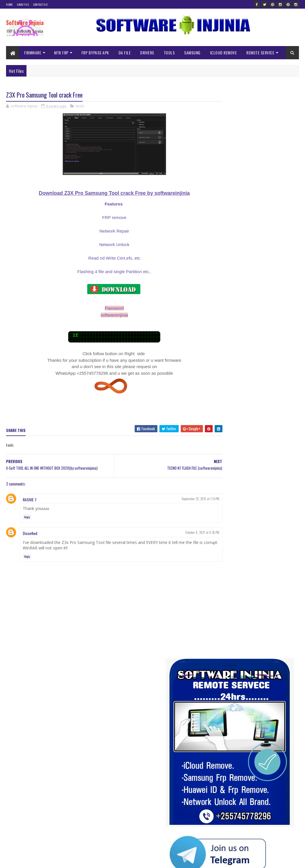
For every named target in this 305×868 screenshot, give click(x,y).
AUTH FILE (267, 377)
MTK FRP (61, 53)
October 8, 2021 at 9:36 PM (181, 533)
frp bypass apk (282, 387)
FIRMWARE (33, 53)
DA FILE (125, 53)
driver (218, 387)
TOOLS (169, 53)
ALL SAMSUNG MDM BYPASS (233, 377)
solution (239, 427)
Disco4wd (30, 533)
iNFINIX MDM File (255, 397)
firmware (259, 387)
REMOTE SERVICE (260, 53)
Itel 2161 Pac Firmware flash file (260, 797)
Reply (27, 517)
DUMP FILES (238, 387)
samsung (220, 427)
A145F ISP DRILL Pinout (253, 738)
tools (80, 106)
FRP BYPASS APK (95, 53)
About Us (23, 4)
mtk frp (273, 407)
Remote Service (264, 417)
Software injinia (25, 22)
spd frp (257, 427)
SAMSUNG (192, 53)
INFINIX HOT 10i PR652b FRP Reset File (265, 826)
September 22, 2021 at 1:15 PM (179, 499)
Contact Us (40, 4)
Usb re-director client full (256, 673)
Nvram (242, 417)
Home (9, 4)
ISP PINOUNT (252, 407)
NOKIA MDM (222, 417)
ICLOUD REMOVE (224, 53)
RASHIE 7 (30, 500)
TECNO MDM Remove (229, 437)
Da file (286, 377)
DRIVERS (147, 53)
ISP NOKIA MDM (225, 407)
